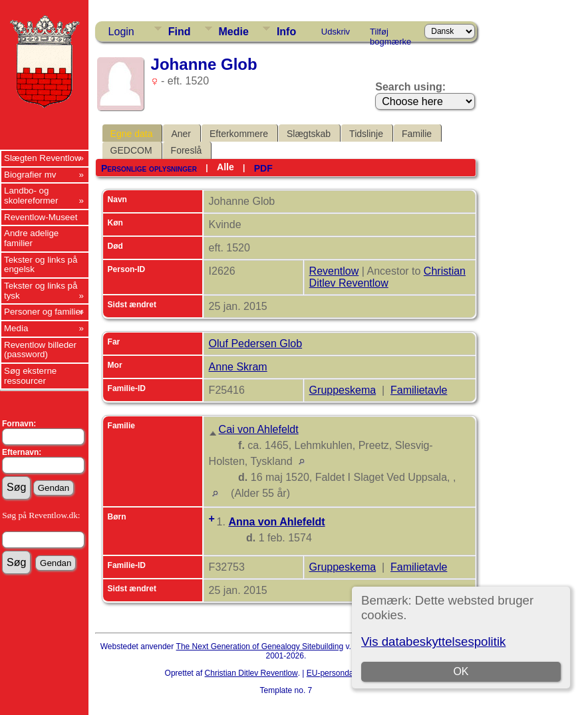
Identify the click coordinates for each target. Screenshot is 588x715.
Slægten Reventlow (43, 158)
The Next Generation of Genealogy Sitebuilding (260, 646)
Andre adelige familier (31, 238)
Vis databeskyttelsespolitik (433, 642)
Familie (417, 134)
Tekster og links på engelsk (41, 265)
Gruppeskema (343, 390)
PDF (263, 168)
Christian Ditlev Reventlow (387, 277)
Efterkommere (239, 134)
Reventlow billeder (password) (40, 350)
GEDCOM (131, 150)
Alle (225, 167)
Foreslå (187, 150)
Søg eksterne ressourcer (30, 376)
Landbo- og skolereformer (31, 196)
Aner (181, 134)
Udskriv (336, 32)
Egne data (132, 134)
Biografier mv (30, 175)
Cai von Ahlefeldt (259, 429)
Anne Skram (238, 367)
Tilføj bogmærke (390, 34)
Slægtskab (309, 134)
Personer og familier (44, 312)
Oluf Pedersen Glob (256, 344)
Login (121, 32)
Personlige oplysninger (149, 168)
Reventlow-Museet (41, 217)
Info (286, 32)
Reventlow (334, 271)
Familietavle (419, 390)
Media (16, 328)
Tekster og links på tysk (41, 291)
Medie (234, 32)
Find (180, 32)
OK (461, 671)
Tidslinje (366, 134)
